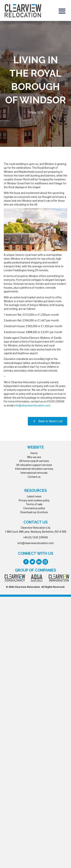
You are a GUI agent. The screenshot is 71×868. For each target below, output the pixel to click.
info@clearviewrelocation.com (32, 405)
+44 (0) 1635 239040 (35, 537)
